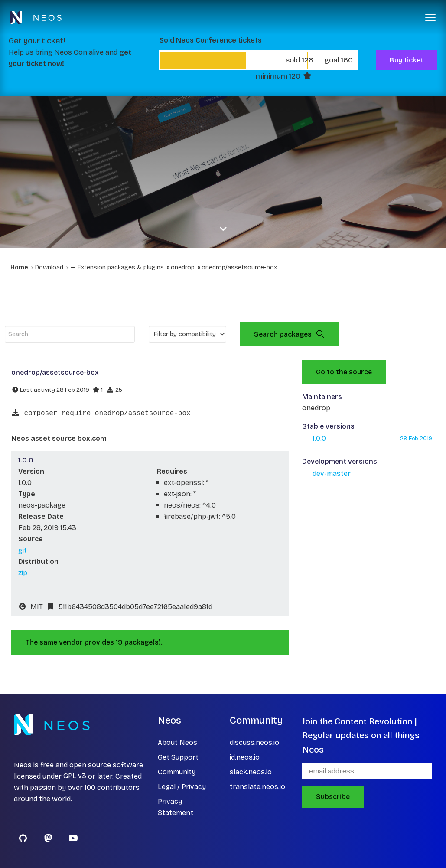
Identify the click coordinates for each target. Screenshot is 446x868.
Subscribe (333, 797)
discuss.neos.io (254, 742)
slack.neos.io (251, 772)
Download (49, 267)
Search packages (290, 334)
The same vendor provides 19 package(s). (94, 642)
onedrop (183, 267)
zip (23, 573)
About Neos (177, 742)
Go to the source (344, 372)
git (23, 550)
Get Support (178, 757)
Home (19, 267)
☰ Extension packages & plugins (117, 267)
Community (177, 772)
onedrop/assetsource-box (239, 267)
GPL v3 (75, 776)
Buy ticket (407, 60)
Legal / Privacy (182, 787)
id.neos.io (245, 757)
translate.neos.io (257, 787)
